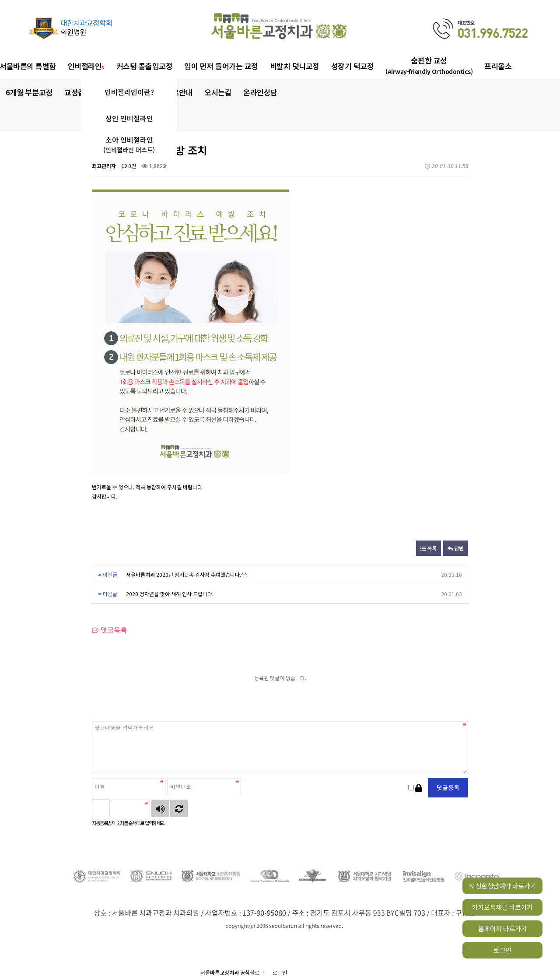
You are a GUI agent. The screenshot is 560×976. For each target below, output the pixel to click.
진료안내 (179, 92)
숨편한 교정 (429, 65)
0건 (129, 166)
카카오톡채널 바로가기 (502, 907)
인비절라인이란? (129, 92)
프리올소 (498, 66)
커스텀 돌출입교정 (145, 66)
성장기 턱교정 (353, 66)
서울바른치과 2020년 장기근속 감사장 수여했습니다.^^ (187, 574)
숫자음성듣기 (160, 808)
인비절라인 (86, 66)
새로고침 (179, 808)
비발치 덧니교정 (295, 66)
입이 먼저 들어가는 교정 (221, 66)
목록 (429, 548)
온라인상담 (260, 92)
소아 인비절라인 (129, 144)
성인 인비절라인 (129, 118)
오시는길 (218, 92)
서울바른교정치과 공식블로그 (232, 972)
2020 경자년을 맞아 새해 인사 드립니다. (170, 594)
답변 (456, 548)
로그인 (502, 950)
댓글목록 (109, 630)
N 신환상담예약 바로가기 (503, 886)
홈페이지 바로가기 (503, 929)
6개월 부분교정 (29, 92)
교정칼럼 (80, 92)
